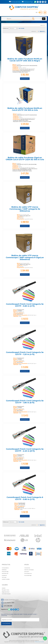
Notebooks (4, 570)
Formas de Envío (15, 2)
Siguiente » (42, 31)
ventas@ (11, 600)
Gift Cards (4, 577)
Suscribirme (6, 624)
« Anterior (34, 31)
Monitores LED (5, 573)
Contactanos (27, 568)
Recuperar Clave (5, 590)
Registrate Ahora (6, 592)
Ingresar (4, 588)
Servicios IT (27, 572)
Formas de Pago (27, 2)
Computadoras (5, 568)
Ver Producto (25, 79)
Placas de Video (5, 572)
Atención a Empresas (29, 570)
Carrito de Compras (6, 594)
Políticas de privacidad (39, 642)
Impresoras (4, 575)
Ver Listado (21, 28)
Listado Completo (6, 579)
